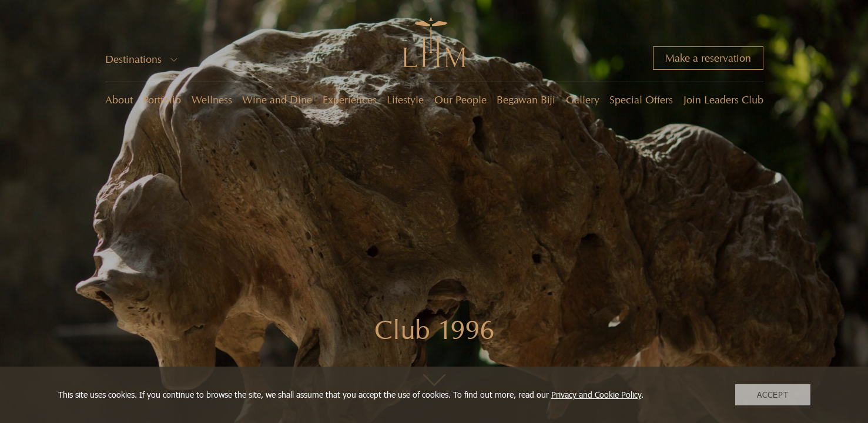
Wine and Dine (277, 100)
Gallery (583, 100)
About (119, 100)
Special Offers (641, 100)
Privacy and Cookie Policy (596, 395)
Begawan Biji (526, 100)
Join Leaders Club (723, 100)
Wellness (212, 100)
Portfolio (162, 100)
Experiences (350, 100)
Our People (460, 100)
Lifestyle (405, 100)
